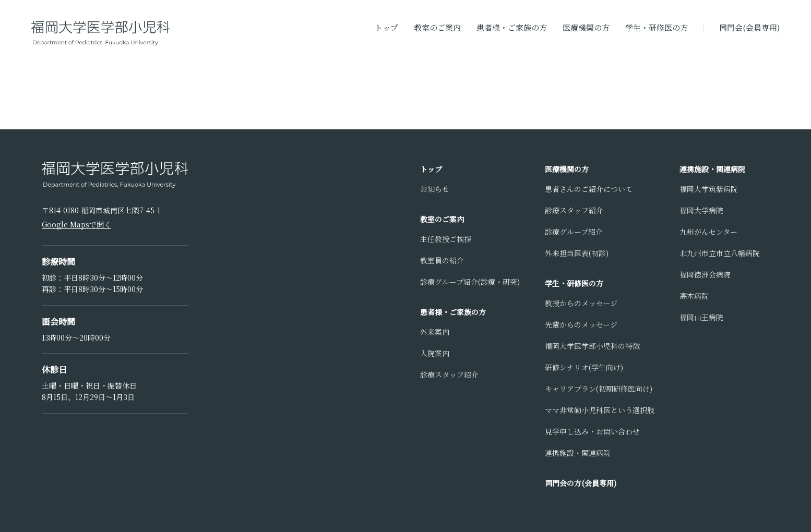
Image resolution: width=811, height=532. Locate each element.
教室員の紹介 (442, 260)
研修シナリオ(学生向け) (584, 367)
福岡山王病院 (701, 317)
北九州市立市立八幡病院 (720, 253)
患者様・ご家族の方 (512, 27)
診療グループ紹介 (574, 232)
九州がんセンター (708, 232)
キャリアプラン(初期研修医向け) (599, 389)
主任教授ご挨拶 (446, 239)
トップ (386, 27)
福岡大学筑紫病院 (709, 189)
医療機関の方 (586, 27)
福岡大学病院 (701, 210)
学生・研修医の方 (657, 27)
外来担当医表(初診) (577, 253)
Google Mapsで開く (76, 224)
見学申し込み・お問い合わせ (592, 431)
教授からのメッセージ (581, 303)
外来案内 (435, 332)
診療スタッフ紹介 (449, 374)
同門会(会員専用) (749, 27)
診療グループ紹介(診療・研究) (470, 282)
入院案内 (435, 353)
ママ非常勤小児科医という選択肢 (600, 410)
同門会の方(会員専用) (581, 483)
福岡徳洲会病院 (705, 274)
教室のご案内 (437, 27)
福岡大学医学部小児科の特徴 (592, 346)
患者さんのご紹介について (589, 189)
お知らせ (435, 189)
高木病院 (694, 296)
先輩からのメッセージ (581, 324)
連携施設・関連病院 (578, 453)
